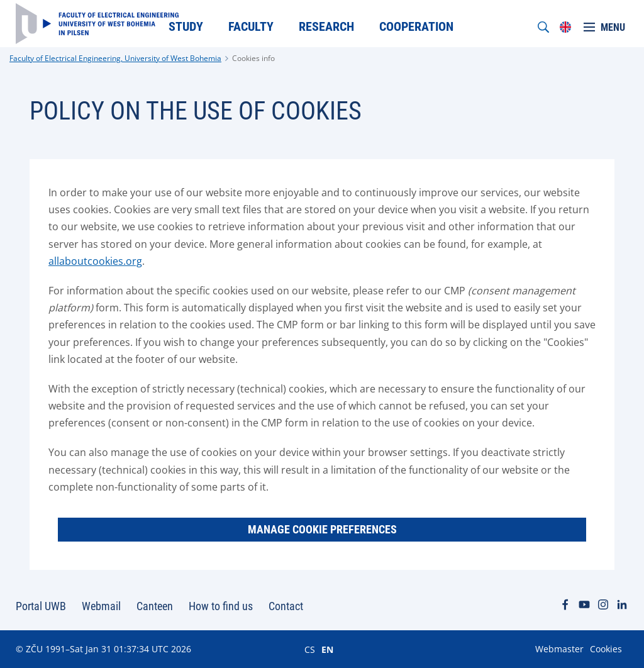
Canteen (155, 606)
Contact (286, 606)
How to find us (221, 606)
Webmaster (559, 649)
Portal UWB (41, 606)
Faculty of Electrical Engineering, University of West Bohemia (115, 58)
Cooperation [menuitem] (416, 26)
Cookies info (253, 58)
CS (310, 649)
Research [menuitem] (326, 26)
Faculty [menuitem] (251, 26)
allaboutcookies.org (95, 261)
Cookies (606, 649)
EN (327, 649)
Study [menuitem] (186, 26)
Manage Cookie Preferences (322, 529)
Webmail (101, 606)
